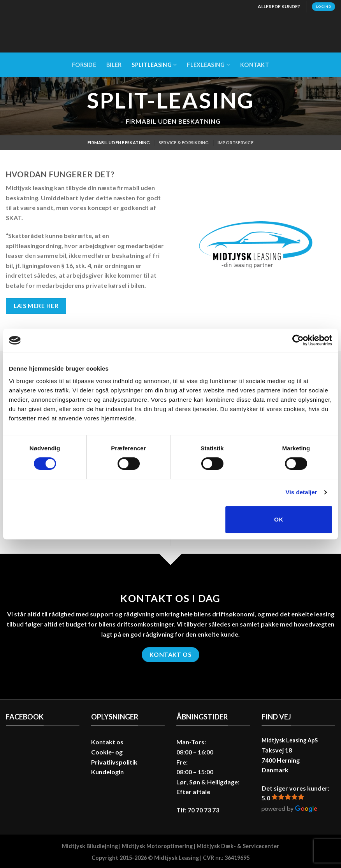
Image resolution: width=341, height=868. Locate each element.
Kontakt (255, 65)
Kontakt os (107, 742)
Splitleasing (154, 65)
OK (279, 519)
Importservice (236, 143)
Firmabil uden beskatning (119, 143)
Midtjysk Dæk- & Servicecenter (238, 846)
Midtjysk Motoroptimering (157, 846)
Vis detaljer (301, 492)
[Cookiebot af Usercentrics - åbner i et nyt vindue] (298, 340)
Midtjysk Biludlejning (90, 846)
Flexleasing (208, 65)
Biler (114, 65)
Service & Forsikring (184, 143)
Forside (84, 65)
